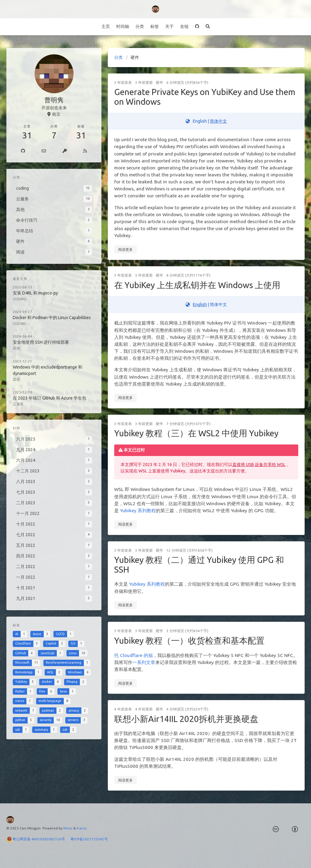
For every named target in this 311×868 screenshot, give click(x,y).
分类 (140, 26)
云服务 (18, 404)
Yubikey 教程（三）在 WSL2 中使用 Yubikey (196, 433)
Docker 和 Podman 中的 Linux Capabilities (52, 318)
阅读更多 (125, 249)
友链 (184, 26)
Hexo (68, 828)
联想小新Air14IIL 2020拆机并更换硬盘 (186, 719)
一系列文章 (144, 662)
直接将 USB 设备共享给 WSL (259, 465)
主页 (106, 26)
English (200, 305)
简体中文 (218, 121)
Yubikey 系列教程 (138, 511)
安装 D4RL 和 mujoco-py (35, 293)
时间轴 (123, 26)
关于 (169, 26)
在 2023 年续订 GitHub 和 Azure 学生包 (50, 398)
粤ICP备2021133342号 (89, 839)
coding (20, 299)
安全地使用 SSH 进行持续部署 (41, 342)
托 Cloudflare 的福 (133, 655)
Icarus (82, 828)
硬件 (159, 82)
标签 (155, 26)
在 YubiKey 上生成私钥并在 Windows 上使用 (197, 285)
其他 (16, 348)
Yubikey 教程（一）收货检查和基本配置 (189, 640)
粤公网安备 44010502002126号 (41, 839)
